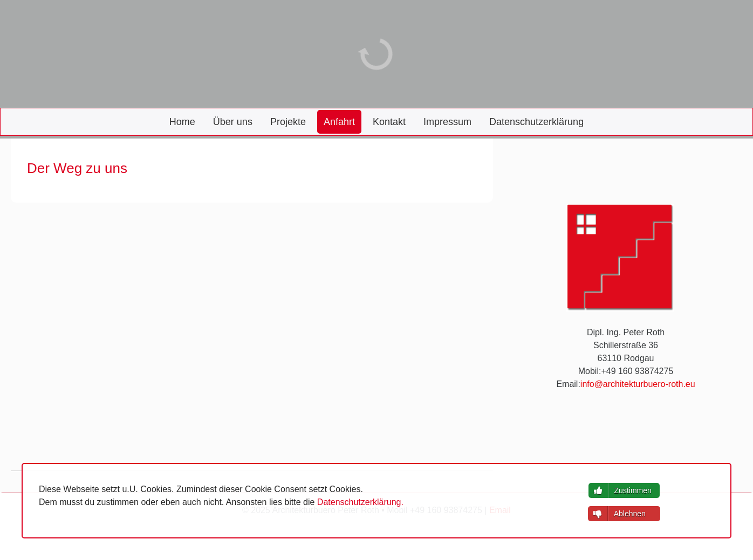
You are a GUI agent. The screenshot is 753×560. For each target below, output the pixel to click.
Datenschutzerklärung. (360, 502)
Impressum (447, 122)
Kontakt (389, 122)
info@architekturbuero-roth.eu (638, 384)
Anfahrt (339, 122)
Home (182, 122)
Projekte (288, 122)
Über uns (233, 122)
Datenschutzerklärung (536, 122)
